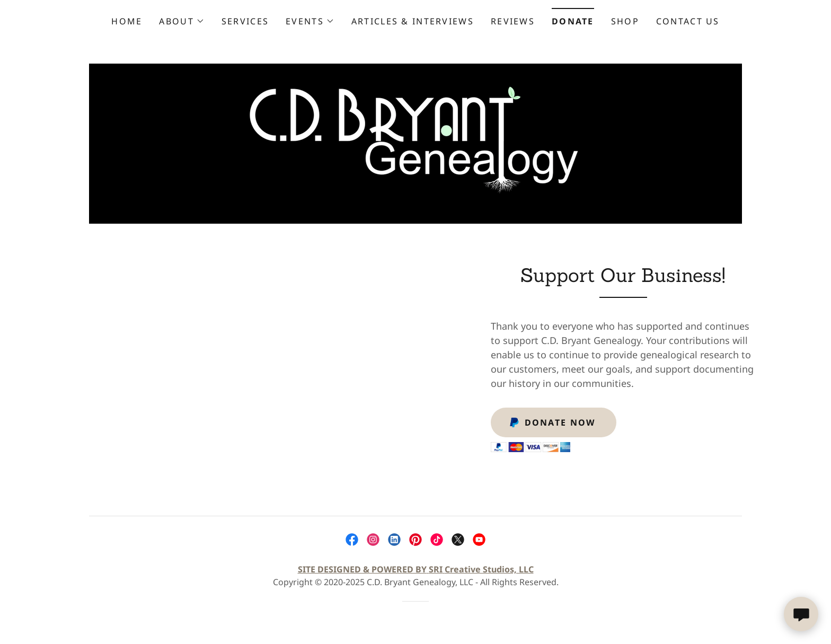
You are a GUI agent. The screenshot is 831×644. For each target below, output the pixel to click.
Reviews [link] (513, 21)
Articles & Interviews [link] (413, 21)
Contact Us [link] (688, 21)
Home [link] (127, 21)
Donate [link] (573, 21)
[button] (182, 21)
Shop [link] (625, 21)
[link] (415, 143)
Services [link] (245, 21)
